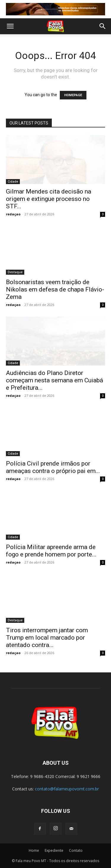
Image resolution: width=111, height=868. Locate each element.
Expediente (54, 850)
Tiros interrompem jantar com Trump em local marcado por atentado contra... (47, 638)
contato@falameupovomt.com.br (67, 789)
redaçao (13, 214)
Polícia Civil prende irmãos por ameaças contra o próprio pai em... (53, 467)
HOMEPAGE (73, 95)
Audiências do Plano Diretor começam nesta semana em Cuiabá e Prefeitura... (54, 380)
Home (34, 850)
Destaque (15, 272)
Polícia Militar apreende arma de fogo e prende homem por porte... (51, 551)
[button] (10, 26)
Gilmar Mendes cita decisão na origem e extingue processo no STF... (49, 199)
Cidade (13, 181)
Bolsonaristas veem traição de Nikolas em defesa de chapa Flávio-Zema (55, 289)
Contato (76, 850)
